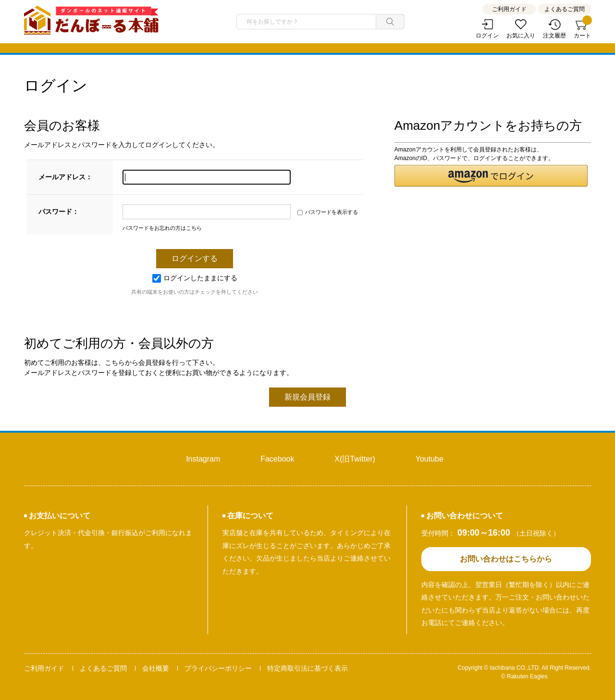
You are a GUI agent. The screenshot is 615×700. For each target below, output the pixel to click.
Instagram (203, 459)
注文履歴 (554, 36)
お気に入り (521, 36)
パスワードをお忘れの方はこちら (162, 228)
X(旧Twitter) (355, 459)
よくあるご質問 (565, 9)
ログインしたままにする (195, 278)
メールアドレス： (65, 177)
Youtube (430, 459)
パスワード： (59, 212)
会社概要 (156, 668)
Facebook (277, 459)
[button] (491, 176)
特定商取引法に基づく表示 (307, 668)
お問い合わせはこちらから (506, 559)
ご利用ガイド (509, 9)
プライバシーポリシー (218, 668)
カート (582, 29)
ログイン (487, 36)
